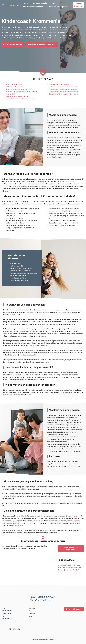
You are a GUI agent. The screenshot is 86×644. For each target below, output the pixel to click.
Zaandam (61, 570)
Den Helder (77, 570)
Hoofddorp (69, 570)
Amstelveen (70, 567)
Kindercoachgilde (17, 526)
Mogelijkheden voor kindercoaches (71, 549)
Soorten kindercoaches (35, 7)
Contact (32, 608)
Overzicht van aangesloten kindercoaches (41, 44)
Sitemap (52, 640)
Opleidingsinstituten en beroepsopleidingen (64, 92)
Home (26, 3)
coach (5, 334)
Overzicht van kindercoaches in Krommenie (64, 94)
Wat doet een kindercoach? (15, 87)
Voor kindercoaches (40, 3)
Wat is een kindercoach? (14, 84)
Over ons (32, 611)
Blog (54, 3)
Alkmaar (76, 565)
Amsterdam (62, 565)
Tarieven (32, 614)
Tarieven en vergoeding (59, 7)
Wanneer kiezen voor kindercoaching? (19, 89)
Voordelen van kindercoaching (59, 84)
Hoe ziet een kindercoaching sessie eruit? (20, 99)
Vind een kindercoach (79, 5)
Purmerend (79, 567)
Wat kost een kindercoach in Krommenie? (63, 87)
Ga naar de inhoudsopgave (13, 44)
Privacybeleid (6, 613)
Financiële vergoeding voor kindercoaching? (64, 89)
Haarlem (70, 565)
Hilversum (61, 567)
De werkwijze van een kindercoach (18, 96)
